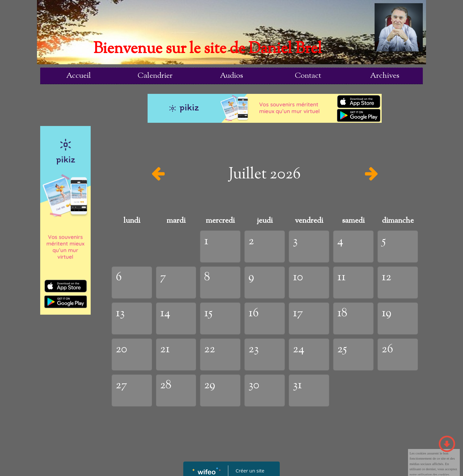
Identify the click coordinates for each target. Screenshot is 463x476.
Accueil (79, 76)
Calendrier (155, 76)
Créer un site (250, 471)
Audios (232, 76)
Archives (385, 76)
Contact (308, 76)
